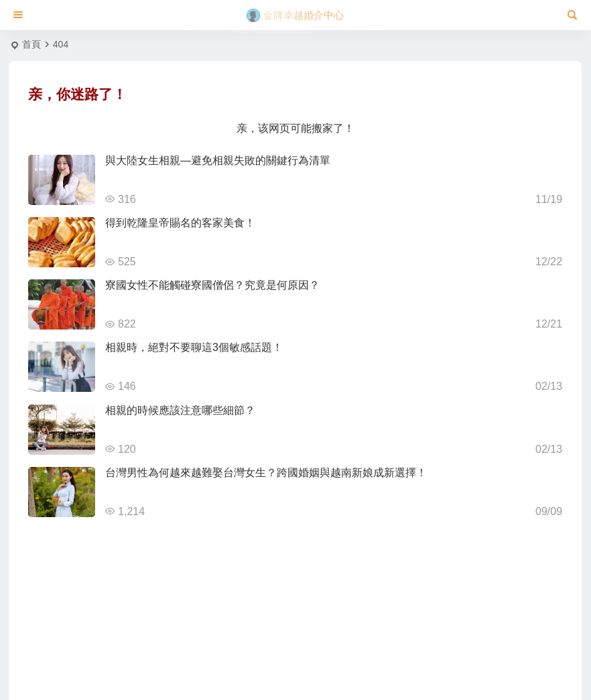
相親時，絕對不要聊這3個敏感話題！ (194, 347)
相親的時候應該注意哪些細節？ (180, 410)
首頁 (31, 44)
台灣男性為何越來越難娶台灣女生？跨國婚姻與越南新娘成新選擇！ (266, 473)
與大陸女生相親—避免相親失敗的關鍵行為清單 (218, 160)
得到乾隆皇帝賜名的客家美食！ (180, 223)
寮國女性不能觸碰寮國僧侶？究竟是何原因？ (212, 285)
